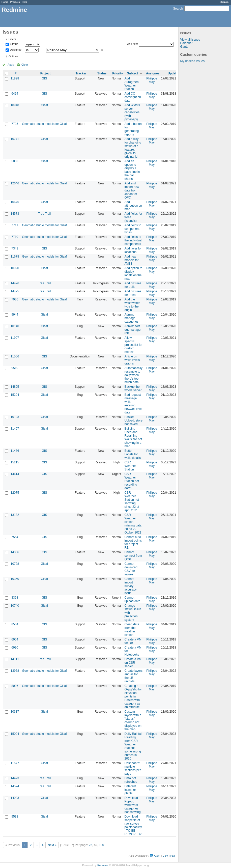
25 (90, 845)
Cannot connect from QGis (133, 556)
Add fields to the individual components (133, 240)
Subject (133, 73)
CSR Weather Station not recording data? (132, 481)
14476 (15, 283)
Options (13, 56)
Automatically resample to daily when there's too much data (134, 375)
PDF (173, 856)
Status (14, 44)
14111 (15, 659)
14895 (15, 387)
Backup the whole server (133, 388)
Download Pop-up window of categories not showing (133, 805)
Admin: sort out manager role (133, 330)
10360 (15, 579)
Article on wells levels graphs (132, 360)
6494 (15, 94)
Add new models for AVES (132, 260)
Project (46, 73)
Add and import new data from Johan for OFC (132, 190)
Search (178, 9)
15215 (15, 462)
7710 (15, 237)
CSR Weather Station (130, 466)
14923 (15, 798)
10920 (15, 268)
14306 (15, 552)
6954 (15, 639)
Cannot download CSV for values (131, 569)
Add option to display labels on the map (134, 273)
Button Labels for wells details (133, 454)
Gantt (184, 47)
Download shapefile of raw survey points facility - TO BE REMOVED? (133, 825)
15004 (15, 734)
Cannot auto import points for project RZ (133, 542)
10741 (15, 139)
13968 (15, 671)
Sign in (224, 2)
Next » (52, 845)
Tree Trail (44, 214)
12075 (15, 493)
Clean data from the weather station (132, 630)
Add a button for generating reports (133, 129)
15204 (15, 395)
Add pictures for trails (133, 285)
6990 (15, 648)
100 (101, 845)
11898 (15, 78)
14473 (15, 778)
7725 (15, 124)
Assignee (16, 50)
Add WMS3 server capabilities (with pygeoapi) (132, 112)
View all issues (190, 40)
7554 (15, 537)
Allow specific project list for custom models (134, 345)
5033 (15, 161)
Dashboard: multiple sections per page (133, 768)
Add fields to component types (133, 229)
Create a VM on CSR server (133, 663)
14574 (15, 786)
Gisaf (44, 105)
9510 (15, 368)
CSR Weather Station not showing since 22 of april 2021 (132, 501)
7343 (15, 248)
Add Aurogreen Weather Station (132, 84)
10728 (15, 564)
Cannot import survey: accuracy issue (131, 586)
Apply (11, 65)
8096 (15, 686)
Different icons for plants (130, 790)
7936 (15, 299)
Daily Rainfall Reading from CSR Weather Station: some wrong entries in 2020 (133, 746)
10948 (15, 105)
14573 (15, 214)
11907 (15, 338)
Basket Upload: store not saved (134, 421)
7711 (15, 225)
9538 (15, 817)
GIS (45, 78)
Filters (12, 39)
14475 (15, 291)
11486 (15, 451)
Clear (25, 65)
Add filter (133, 44)
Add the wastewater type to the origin (132, 305)
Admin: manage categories (132, 318)
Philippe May (152, 80)
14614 (15, 474)
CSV (165, 856)
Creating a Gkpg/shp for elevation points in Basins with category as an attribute (133, 696)
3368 (15, 598)
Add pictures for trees (133, 293)
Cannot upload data (133, 599)
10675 (15, 202)
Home (5, 2)
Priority (118, 73)
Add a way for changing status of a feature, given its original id (133, 148)
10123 (15, 417)
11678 (15, 257)
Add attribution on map (133, 206)
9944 (15, 315)
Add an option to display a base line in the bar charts (132, 170)
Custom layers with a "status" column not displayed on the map (133, 720)
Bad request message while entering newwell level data (134, 404)
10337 (15, 712)
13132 (15, 515)
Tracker (81, 73)
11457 (15, 429)
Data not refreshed (131, 780)
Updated (174, 73)
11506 (15, 356)
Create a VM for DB (133, 641)
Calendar (186, 43)
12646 (15, 183)
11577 (15, 763)
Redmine (103, 865)
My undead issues (192, 61)
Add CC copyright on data (133, 97)
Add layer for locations (133, 250)
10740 (15, 606)
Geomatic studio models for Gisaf (44, 124)
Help (25, 2)
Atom (157, 856)
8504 (15, 624)
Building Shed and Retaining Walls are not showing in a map (133, 437)
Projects (15, 2)
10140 (15, 326)
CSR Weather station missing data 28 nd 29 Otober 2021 (133, 524)
